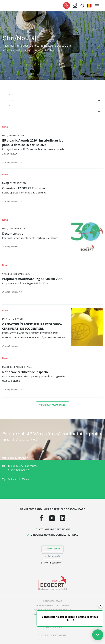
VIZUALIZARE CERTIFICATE (54, 529)
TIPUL (10, 94)
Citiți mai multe (14, 162)
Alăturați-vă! (52, 556)
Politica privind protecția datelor (52, 610)
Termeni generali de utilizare (52, 605)
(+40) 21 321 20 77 (52, 563)
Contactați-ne (52, 548)
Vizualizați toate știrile (52, 405)
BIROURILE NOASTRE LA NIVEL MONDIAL (54, 535)
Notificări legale (52, 601)
